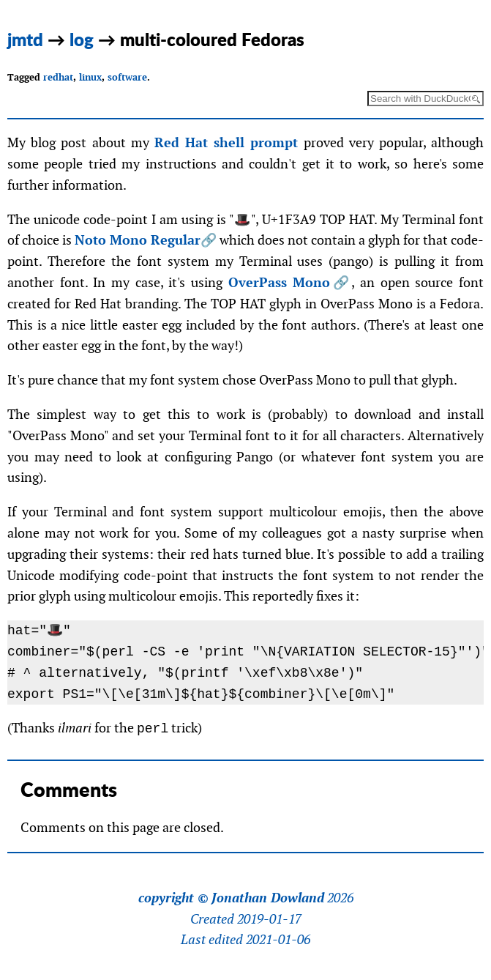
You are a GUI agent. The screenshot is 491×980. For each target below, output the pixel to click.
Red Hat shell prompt (226, 142)
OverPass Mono (280, 282)
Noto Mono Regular (138, 240)
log (82, 39)
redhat (58, 77)
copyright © (173, 898)
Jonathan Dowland (268, 898)
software (127, 77)
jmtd (25, 39)
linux (90, 77)
